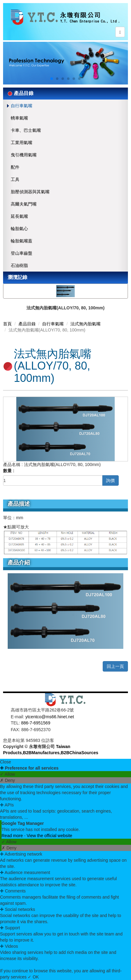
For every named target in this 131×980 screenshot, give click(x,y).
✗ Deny (8, 780)
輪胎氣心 (19, 229)
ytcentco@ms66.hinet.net (50, 717)
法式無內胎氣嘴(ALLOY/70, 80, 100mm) (65, 308)
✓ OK (33, 977)
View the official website (50, 836)
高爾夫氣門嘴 (24, 204)
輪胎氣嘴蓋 (22, 241)
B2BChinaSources (80, 753)
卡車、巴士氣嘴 (26, 130)
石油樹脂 (19, 265)
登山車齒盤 (22, 253)
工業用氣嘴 (22, 143)
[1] (53, 480)
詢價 (110, 480)
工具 (15, 179)
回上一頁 (115, 666)
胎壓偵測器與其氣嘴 (30, 192)
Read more (13, 836)
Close (6, 762)
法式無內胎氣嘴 (85, 324)
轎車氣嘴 (19, 118)
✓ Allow (8, 774)
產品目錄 (27, 324)
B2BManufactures (41, 753)
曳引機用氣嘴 (24, 155)
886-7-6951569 (36, 723)
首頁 (7, 324)
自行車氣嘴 (22, 106)
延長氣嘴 (19, 216)
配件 (15, 167)
